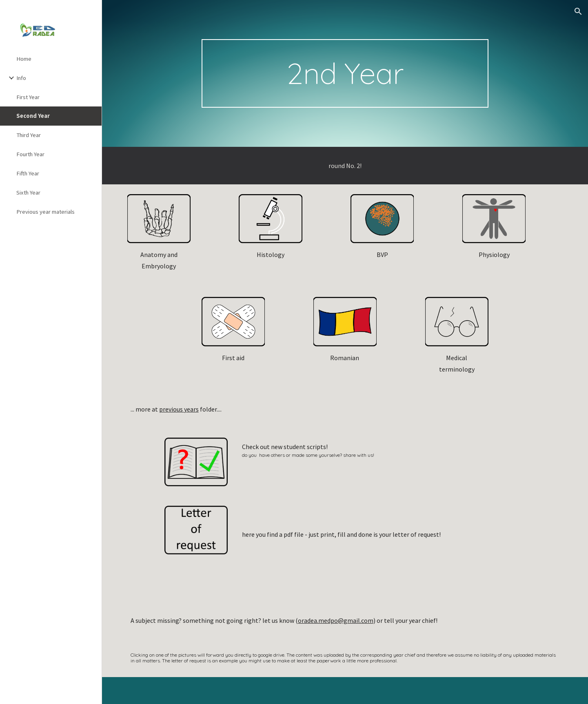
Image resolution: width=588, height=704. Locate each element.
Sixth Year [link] (28, 193)
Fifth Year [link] (28, 173)
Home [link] (24, 59)
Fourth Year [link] (30, 154)
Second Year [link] (33, 116)
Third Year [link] (29, 135)
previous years (179, 409)
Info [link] (21, 78)
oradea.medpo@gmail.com (336, 620)
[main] (345, 73)
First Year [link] (28, 97)
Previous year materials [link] (45, 212)
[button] (578, 11)
